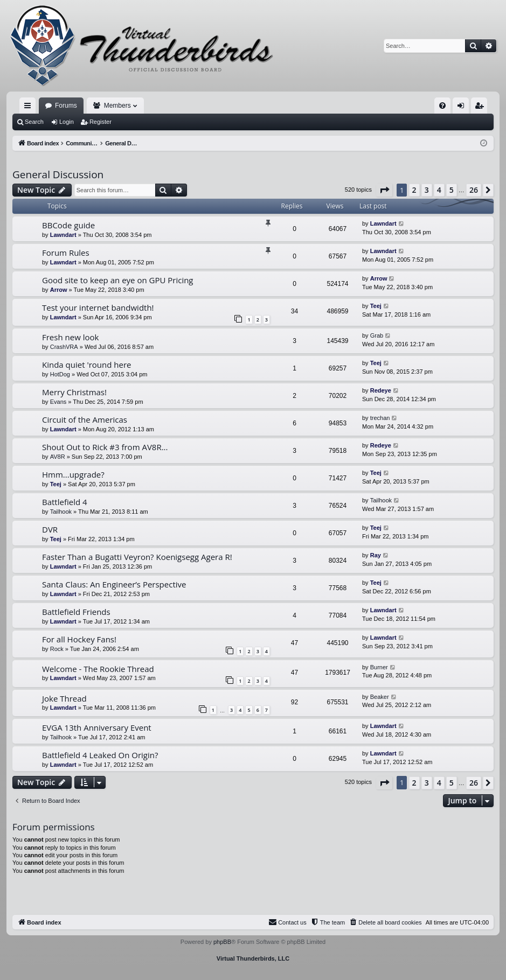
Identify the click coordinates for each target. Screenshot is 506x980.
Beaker (380, 697)
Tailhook (61, 512)
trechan (380, 418)
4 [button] (439, 190)
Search (34, 122)
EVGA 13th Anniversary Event (97, 727)
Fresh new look (70, 337)
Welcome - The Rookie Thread (98, 669)
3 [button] (427, 190)
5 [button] (452, 190)
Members (117, 106)
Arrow (59, 290)
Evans (58, 402)
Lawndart (63, 235)
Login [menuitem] (463, 108)
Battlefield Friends (76, 612)
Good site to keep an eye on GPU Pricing (118, 280)
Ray (376, 555)
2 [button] (414, 190)
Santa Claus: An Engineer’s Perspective (114, 584)
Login (67, 122)
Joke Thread (64, 698)
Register (100, 122)
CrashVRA (64, 347)
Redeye (381, 390)
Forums (66, 106)
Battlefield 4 (65, 502)
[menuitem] (442, 106)
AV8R (58, 457)
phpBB (222, 942)
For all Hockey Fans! (79, 639)
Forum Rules (66, 253)
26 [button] (474, 190)
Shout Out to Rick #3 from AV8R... (105, 447)
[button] (384, 190)
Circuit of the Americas (85, 419)
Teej (376, 306)
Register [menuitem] (481, 108)
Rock (57, 649)
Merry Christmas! (74, 392)
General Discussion (58, 174)
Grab (377, 335)
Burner (379, 667)
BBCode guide (68, 225)
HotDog (60, 374)
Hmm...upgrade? (73, 474)
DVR (50, 529)
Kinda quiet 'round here (87, 365)
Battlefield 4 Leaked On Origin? (100, 755)
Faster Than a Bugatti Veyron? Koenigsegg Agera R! (137, 557)
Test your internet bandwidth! (98, 307)
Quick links (30, 108)
